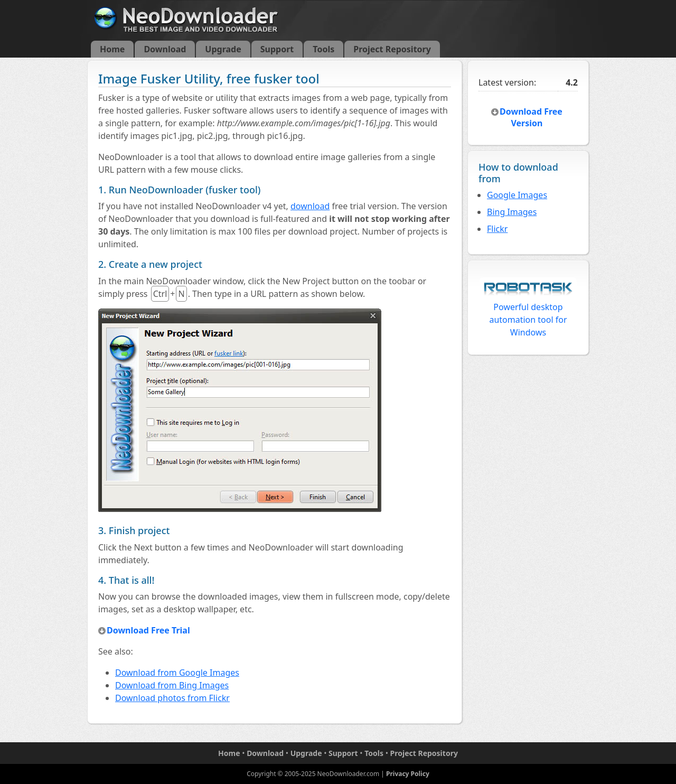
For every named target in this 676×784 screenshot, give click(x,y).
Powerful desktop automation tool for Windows (528, 310)
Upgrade (223, 49)
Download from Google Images (177, 673)
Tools (323, 49)
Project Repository (392, 49)
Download (165, 49)
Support (277, 49)
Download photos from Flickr (172, 698)
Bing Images (512, 212)
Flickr (497, 229)
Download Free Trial (148, 630)
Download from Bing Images (172, 685)
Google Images (517, 195)
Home (112, 49)
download (310, 206)
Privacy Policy (408, 774)
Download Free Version (531, 117)
